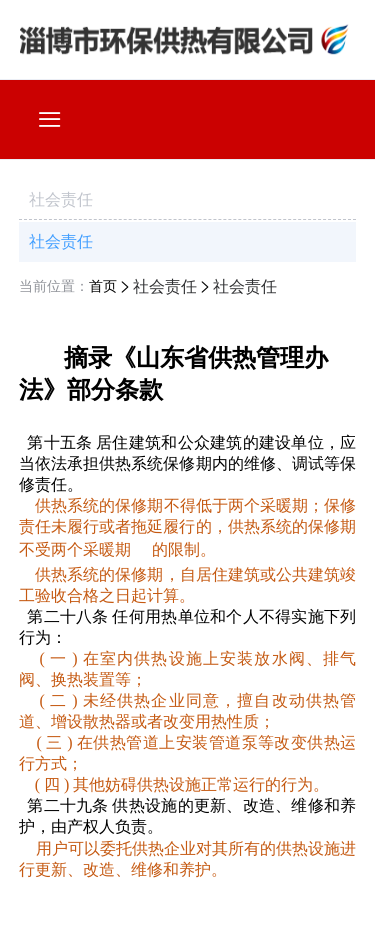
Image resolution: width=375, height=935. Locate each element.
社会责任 (61, 241)
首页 (103, 286)
